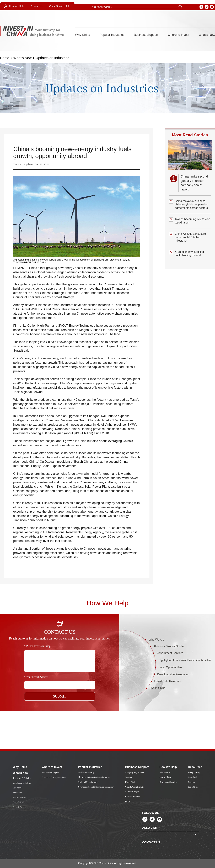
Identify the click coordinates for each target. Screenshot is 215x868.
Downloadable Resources (173, 674)
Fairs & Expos (19, 807)
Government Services (170, 653)
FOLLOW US (150, 813)
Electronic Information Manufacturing (94, 777)
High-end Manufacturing (88, 782)
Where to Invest (178, 35)
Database (192, 782)
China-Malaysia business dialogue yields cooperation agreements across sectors (191, 204)
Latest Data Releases (167, 681)
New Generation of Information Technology (96, 787)
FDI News (17, 788)
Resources (37, 6)
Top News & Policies (22, 778)
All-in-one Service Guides (169, 646)
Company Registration (134, 772)
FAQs (127, 801)
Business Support (146, 35)
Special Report (19, 802)
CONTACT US (151, 842)
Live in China (157, 688)
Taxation (129, 777)
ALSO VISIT (150, 828)
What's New (207, 35)
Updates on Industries (52, 58)
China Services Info (60, 6)
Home (5, 58)
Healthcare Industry (86, 772)
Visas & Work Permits (134, 787)
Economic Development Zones (54, 777)
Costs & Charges (132, 792)
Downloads (193, 777)
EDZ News (18, 793)
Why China (83, 35)
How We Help (17, 6)
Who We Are (157, 640)
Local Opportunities (170, 667)
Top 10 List (193, 787)
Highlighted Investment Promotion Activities (185, 660)
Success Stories (19, 797)
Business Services (132, 797)
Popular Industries (112, 35)
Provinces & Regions (50, 772)
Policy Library (194, 772)
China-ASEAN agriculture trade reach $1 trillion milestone (190, 237)
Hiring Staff (130, 782)
